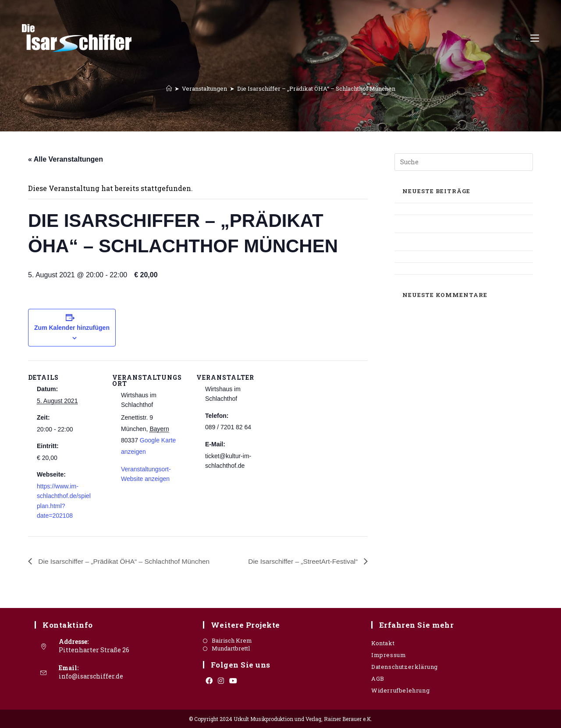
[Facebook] (209, 681)
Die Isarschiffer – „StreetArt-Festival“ (302, 561)
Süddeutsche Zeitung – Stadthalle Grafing (459, 268)
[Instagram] (221, 681)
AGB (378, 679)
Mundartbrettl (231, 648)
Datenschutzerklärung (405, 667)
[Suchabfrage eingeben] (464, 162)
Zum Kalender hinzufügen (72, 328)
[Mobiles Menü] (531, 38)
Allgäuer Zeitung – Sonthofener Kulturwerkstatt (444, 224)
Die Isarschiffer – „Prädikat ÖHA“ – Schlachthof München (316, 88)
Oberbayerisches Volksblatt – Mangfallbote (461, 209)
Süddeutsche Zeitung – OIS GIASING (449, 256)
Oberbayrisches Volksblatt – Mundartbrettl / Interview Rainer (463, 242)
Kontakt (383, 643)
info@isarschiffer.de (91, 676)
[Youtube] (233, 681)
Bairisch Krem (232, 641)
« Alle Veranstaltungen (66, 159)
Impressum (389, 655)
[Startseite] (169, 88)
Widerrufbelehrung (400, 690)
